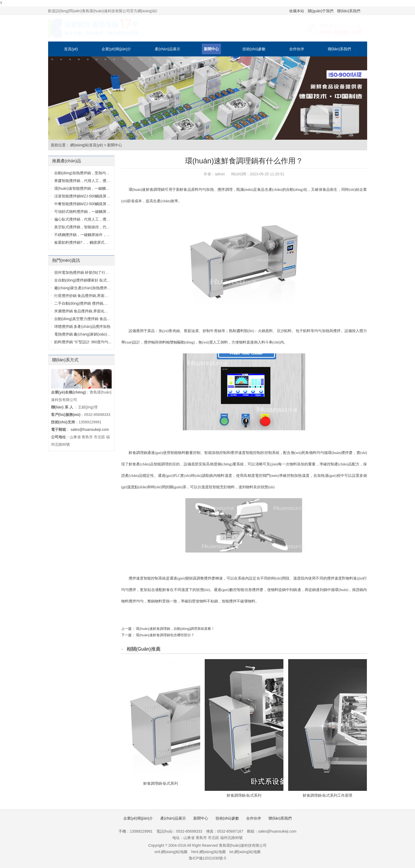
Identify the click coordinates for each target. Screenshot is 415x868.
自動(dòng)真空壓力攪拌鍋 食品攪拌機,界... (90, 319)
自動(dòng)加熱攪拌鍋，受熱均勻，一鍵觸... (91, 173)
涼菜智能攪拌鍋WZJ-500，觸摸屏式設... (86, 196)
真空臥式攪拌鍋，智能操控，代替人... (86, 227)
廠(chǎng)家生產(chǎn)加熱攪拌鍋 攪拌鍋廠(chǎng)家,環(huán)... (108, 288)
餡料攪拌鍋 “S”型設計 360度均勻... (83, 342)
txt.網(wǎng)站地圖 (245, 852)
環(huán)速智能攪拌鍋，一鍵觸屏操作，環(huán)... (96, 188)
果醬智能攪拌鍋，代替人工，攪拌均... (86, 181)
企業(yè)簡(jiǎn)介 (116, 49)
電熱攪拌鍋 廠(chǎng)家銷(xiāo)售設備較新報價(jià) (97, 334)
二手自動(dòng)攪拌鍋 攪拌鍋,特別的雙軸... (90, 303)
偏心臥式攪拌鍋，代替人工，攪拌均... (86, 219)
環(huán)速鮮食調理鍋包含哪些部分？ (165, 635)
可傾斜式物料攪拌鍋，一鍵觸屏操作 (84, 212)
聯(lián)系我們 (349, 11)
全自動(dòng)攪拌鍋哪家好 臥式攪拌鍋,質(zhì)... (94, 280)
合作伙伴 (297, 49)
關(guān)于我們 (321, 11)
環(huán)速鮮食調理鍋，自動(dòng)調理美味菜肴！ (175, 629)
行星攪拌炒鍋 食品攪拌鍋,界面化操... (85, 296)
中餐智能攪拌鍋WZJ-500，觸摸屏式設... (86, 204)
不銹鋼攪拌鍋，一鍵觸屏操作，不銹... (86, 235)
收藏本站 (297, 11)
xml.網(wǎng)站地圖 (171, 852)
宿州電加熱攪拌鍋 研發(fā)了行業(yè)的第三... (92, 272)
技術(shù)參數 (254, 49)
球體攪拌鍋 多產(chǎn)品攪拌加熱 (82, 326)
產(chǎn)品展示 (167, 49)
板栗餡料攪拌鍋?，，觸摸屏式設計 (83, 242)
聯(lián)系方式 (65, 360)
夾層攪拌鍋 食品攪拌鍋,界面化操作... (85, 311)
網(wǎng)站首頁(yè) (87, 145)
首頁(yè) (71, 49)
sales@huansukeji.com (90, 429)
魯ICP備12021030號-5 (207, 858)
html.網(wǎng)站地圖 (208, 852)
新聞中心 (211, 49)
